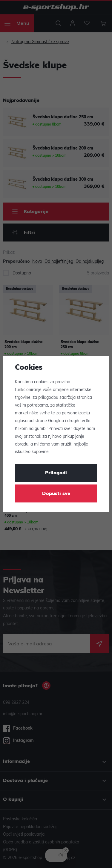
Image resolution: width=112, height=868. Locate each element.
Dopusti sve (56, 494)
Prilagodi (56, 473)
